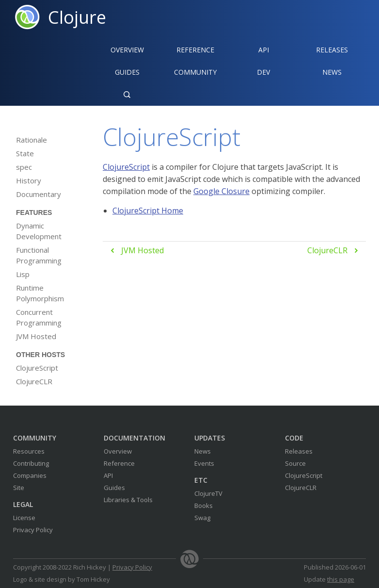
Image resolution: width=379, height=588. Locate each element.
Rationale (32, 140)
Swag (202, 518)
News (332, 72)
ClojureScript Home (148, 211)
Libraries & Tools (128, 500)
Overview (127, 50)
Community (195, 72)
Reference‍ (195, 50)
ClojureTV (208, 493)
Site (19, 488)
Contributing (31, 463)
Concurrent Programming (39, 317)
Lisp (23, 274)
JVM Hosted (36, 336)
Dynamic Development (39, 231)
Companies (30, 475)
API (264, 50)
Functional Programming (39, 255)
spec (24, 167)
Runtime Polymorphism (40, 293)
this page (341, 579)
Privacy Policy (33, 530)
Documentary (39, 194)
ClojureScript (37, 368)
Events (204, 463)
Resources (29, 451)
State (25, 153)
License (24, 518)
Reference (119, 463)
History (29, 180)
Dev (263, 72)
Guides (127, 72)
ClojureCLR (34, 381)
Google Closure (221, 191)
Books (204, 506)
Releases (332, 50)
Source (295, 463)
